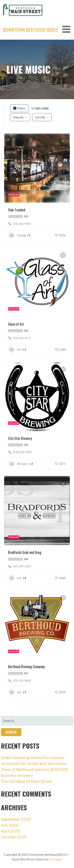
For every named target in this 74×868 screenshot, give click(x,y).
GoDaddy (56, 859)
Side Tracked (17, 210)
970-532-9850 (22, 680)
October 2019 (14, 837)
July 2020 (10, 825)
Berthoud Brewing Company (26, 667)
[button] (68, 29)
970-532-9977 (22, 338)
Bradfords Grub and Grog (25, 552)
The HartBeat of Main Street (26, 781)
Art (15, 350)
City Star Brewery (20, 438)
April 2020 (11, 831)
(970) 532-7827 (22, 452)
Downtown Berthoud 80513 (30, 30)
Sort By (40, 117)
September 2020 (16, 819)
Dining (17, 235)
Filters (19, 108)
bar (15, 578)
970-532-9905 (22, 224)
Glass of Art (16, 324)
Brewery (18, 464)
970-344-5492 (22, 566)
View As (18, 117)
